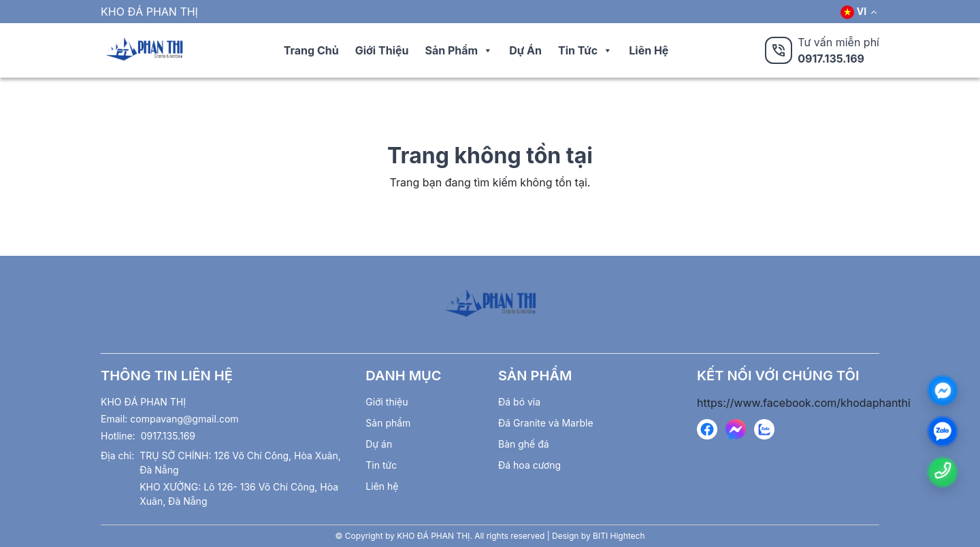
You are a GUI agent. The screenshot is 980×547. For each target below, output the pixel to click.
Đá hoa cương (529, 465)
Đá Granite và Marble (546, 423)
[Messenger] (943, 391)
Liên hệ (649, 50)
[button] (487, 50)
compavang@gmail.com (184, 419)
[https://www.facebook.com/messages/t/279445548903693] (736, 429)
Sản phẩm (459, 50)
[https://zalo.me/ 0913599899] (764, 429)
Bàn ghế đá (524, 444)
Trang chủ (311, 50)
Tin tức (585, 50)
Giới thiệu (382, 50)
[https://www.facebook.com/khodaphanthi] (707, 429)
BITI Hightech (619, 536)
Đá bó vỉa (519, 402)
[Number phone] (943, 470)
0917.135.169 (831, 59)
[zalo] (942, 432)
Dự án (525, 50)
